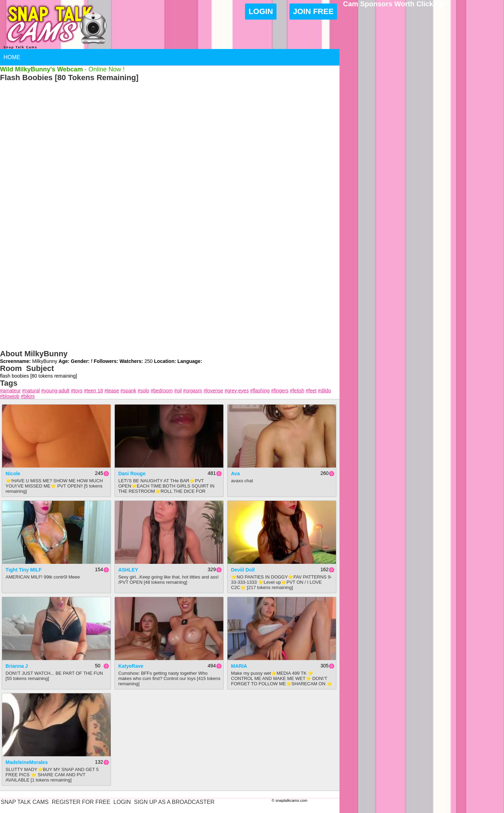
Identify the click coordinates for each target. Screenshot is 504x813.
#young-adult (55, 391)
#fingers (280, 391)
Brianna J (17, 666)
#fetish (297, 391)
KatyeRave (131, 666)
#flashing (260, 391)
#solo (143, 391)
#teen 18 (94, 391)
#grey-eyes (236, 391)
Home (12, 57)
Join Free (313, 11)
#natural (31, 391)
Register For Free (81, 802)
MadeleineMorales (27, 762)
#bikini (28, 396)
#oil (178, 391)
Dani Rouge (132, 474)
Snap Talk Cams (25, 802)
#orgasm (192, 391)
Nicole (13, 474)
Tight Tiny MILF (24, 570)
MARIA (239, 666)
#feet (311, 391)
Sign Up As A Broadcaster (174, 802)
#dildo (324, 391)
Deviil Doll (243, 570)
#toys (76, 391)
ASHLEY (128, 570)
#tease (112, 391)
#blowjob (10, 396)
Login (261, 11)
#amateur (10, 391)
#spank (128, 391)
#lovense (213, 391)
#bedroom (162, 391)
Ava (235, 474)
